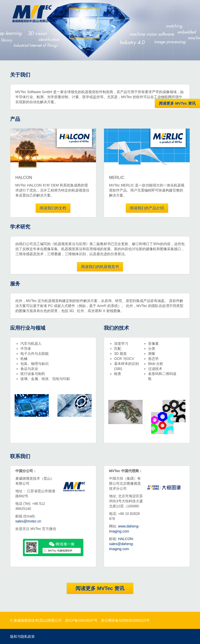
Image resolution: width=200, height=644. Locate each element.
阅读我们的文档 (53, 208)
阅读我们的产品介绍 (147, 208)
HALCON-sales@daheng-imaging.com (122, 544)
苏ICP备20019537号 (81, 620)
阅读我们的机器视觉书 (100, 267)
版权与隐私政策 (22, 636)
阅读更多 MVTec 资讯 (100, 588)
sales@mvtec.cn (28, 521)
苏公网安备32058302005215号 (125, 620)
